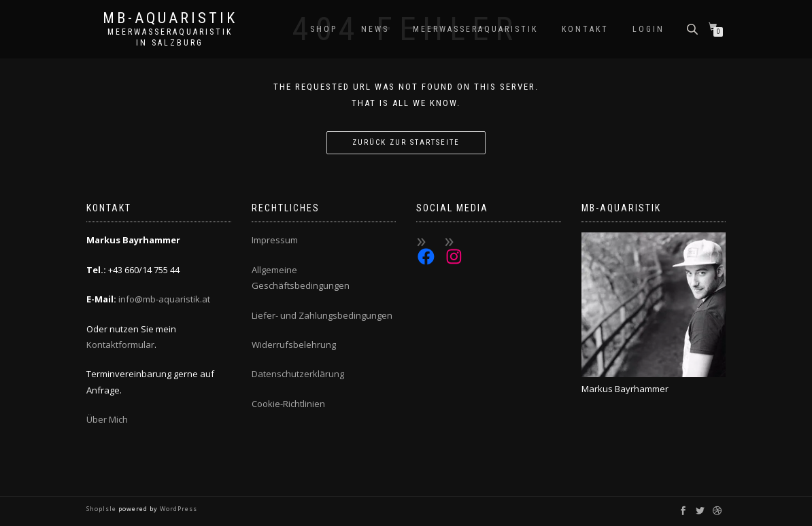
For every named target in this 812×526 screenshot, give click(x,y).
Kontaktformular (120, 345)
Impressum (275, 240)
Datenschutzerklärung (298, 374)
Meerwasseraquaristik (475, 29)
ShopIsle (102, 509)
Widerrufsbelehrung (294, 345)
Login (648, 29)
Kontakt (585, 29)
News (375, 29)
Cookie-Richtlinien (288, 404)
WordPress (177, 509)
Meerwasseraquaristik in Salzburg (170, 37)
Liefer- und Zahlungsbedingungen (322, 315)
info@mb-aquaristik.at (164, 299)
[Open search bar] (694, 28)
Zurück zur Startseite (406, 142)
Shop (324, 29)
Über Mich (107, 419)
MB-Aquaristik (170, 18)
